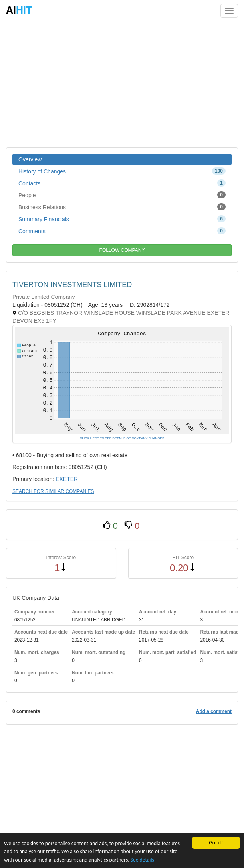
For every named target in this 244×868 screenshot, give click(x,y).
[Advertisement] (122, 84)
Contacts (122, 183)
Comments (122, 231)
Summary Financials (122, 219)
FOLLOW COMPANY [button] (122, 250)
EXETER (67, 479)
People (122, 195)
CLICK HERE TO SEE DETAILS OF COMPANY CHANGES (122, 438)
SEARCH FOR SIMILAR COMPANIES (53, 491)
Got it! (216, 843)
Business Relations (122, 207)
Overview (30, 159)
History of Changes (122, 171)
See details (142, 860)
